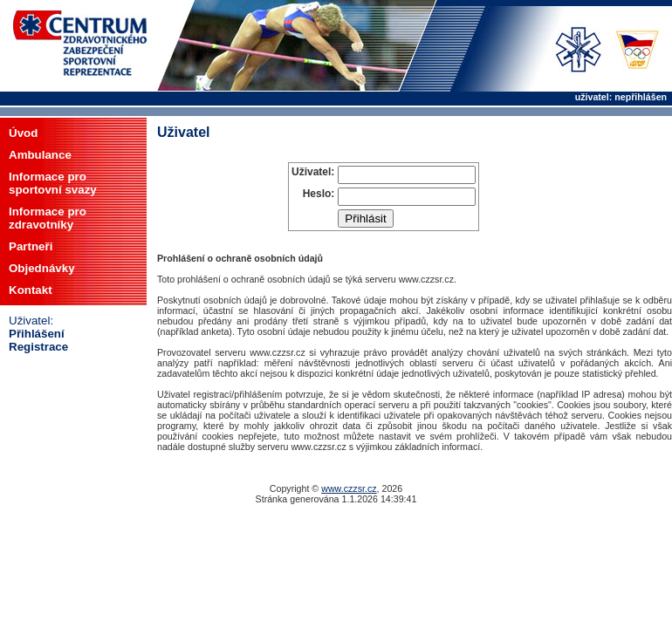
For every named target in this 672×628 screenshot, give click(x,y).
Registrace (38, 347)
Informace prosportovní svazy (53, 183)
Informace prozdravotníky (48, 218)
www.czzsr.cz (349, 488)
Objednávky (42, 268)
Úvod (23, 133)
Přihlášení (37, 334)
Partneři (31, 246)
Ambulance (40, 155)
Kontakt (31, 290)
